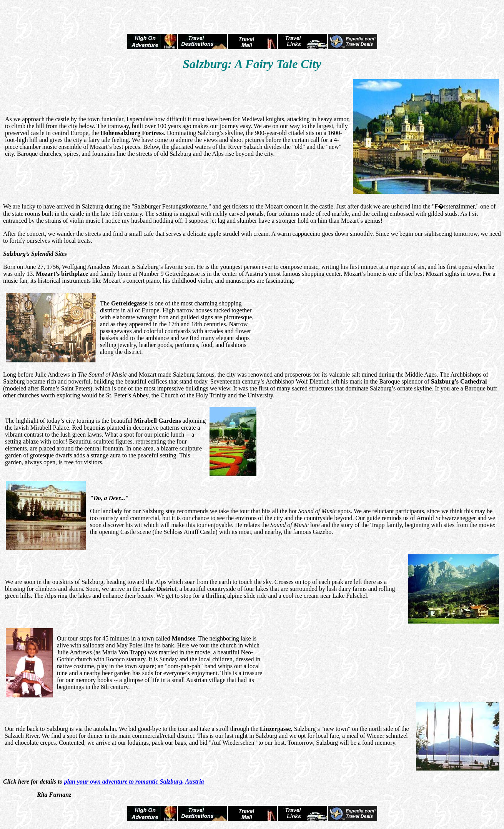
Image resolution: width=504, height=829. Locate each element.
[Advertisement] (252, 15)
